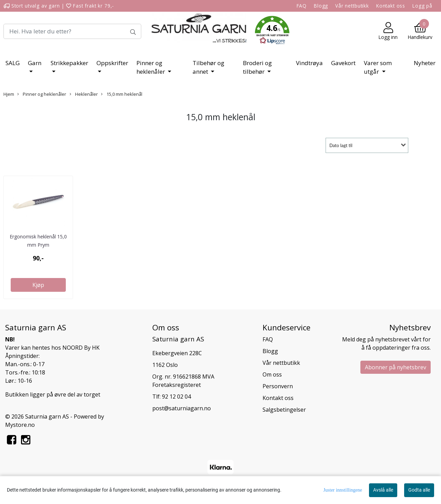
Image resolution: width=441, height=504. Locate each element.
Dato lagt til (341, 145)
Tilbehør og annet (208, 67)
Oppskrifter (112, 63)
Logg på (422, 6)
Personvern (278, 386)
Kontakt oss (391, 6)
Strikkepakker (69, 63)
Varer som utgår (378, 67)
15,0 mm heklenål (122, 94)
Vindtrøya (309, 63)
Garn (35, 63)
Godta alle (419, 490)
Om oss (272, 374)
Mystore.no (20, 425)
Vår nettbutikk (352, 6)
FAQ (302, 6)
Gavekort (343, 63)
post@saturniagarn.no (182, 408)
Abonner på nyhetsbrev (396, 367)
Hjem (9, 94)
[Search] (72, 31)
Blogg (321, 6)
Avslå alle (383, 490)
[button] (272, 31)
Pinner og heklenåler (151, 67)
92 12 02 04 (176, 397)
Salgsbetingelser (284, 410)
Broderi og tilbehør (257, 67)
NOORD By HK (81, 348)
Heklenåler (84, 94)
